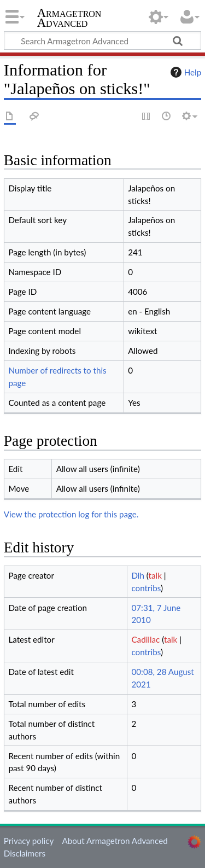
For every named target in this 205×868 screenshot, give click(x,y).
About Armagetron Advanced (115, 841)
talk (155, 575)
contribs (146, 588)
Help (184, 72)
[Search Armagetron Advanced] (102, 40)
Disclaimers (25, 853)
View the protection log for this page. (71, 514)
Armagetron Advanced (69, 19)
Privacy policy (29, 841)
